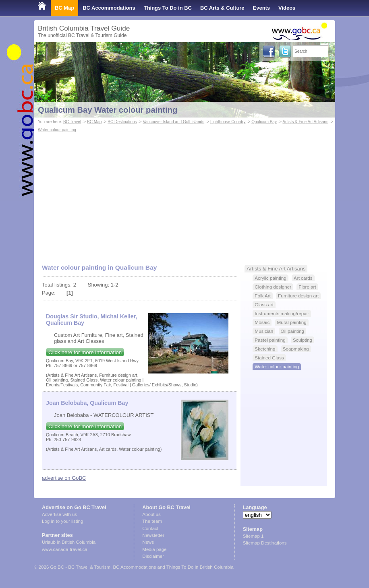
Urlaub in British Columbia (69, 542)
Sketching (265, 349)
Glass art (264, 304)
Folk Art (263, 296)
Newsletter (153, 535)
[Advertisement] (184, 194)
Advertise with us (59, 514)
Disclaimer (153, 556)
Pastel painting (270, 340)
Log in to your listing (62, 521)
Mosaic (262, 322)
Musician (264, 331)
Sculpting (303, 340)
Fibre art (307, 287)
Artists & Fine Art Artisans (305, 122)
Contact (150, 528)
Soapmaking (296, 349)
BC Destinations (122, 122)
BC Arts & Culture (222, 8)
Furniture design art (298, 296)
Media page (154, 549)
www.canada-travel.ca (65, 549)
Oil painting (292, 331)
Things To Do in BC (168, 8)
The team (152, 521)
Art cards (303, 278)
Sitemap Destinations (265, 543)
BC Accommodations (109, 8)
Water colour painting (57, 130)
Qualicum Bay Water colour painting (108, 110)
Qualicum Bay (264, 122)
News (148, 542)
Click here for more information (85, 352)
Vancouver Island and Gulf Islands (173, 122)
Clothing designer (273, 287)
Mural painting (292, 322)
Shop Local (52, 24)
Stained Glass (269, 358)
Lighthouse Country (228, 122)
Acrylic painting (270, 278)
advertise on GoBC (64, 478)
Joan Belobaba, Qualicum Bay (87, 403)
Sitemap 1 (253, 536)
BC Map (64, 8)
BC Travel (72, 122)
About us (151, 514)
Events (261, 8)
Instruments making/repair (282, 313)
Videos (287, 8)
